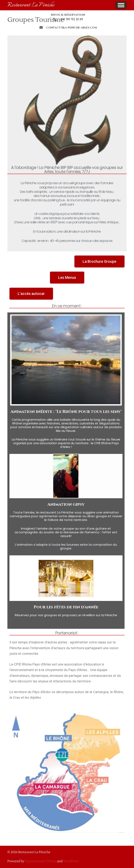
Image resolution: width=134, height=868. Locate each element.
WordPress (71, 861)
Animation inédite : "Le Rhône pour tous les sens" (66, 412)
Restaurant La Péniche (31, 5)
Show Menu (121, 5)
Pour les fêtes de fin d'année (66, 607)
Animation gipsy (66, 504)
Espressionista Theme (41, 861)
